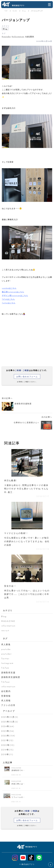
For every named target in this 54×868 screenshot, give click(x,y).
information (8, 626)
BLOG (15, 11)
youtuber (6, 654)
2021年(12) (7, 740)
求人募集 (6, 644)
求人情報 (6, 700)
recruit (5, 630)
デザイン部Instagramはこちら (15, 295)
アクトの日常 (8, 705)
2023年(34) (8, 731)
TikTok (5, 668)
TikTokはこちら (8, 299)
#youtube (6, 36)
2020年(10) (8, 745)
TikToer (6, 682)
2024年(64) (8, 726)
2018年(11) (7, 754)
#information (18, 36)
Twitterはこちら (9, 303)
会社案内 (6, 691)
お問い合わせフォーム (27, 376)
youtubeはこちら (9, 288)
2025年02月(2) (10, 722)
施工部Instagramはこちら (13, 292)
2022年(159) (8, 736)
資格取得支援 (8, 672)
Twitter (5, 658)
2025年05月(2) (10, 717)
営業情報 (6, 696)
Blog (24, 11)
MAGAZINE (8, 621)
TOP (6, 11)
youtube (6, 649)
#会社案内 (30, 36)
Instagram (7, 663)
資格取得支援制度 (11, 677)
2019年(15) (7, 750)
